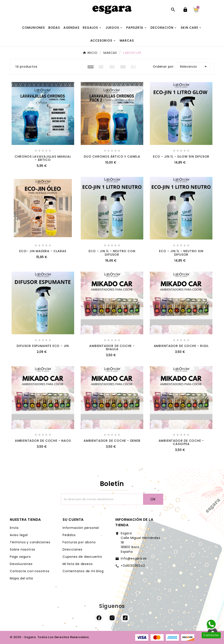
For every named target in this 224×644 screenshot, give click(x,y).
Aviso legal (19, 535)
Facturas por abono (79, 542)
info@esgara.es (134, 558)
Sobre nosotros (23, 549)
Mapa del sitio (22, 578)
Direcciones (73, 549)
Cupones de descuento (82, 557)
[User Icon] (185, 10)
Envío (14, 528)
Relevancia (194, 67)
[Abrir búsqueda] (173, 10)
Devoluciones (21, 564)
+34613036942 (133, 566)
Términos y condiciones (30, 542)
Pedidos (69, 535)
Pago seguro (20, 557)
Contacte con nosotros (30, 571)
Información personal (81, 528)
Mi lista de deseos (78, 564)
